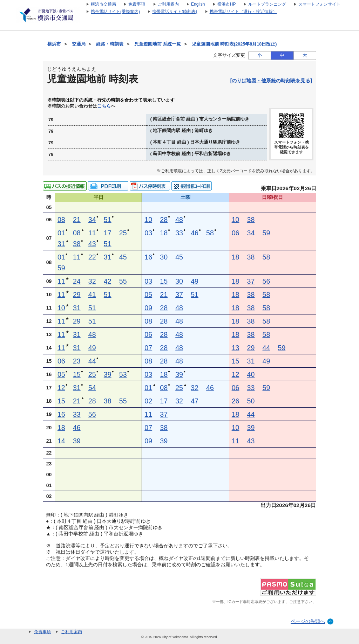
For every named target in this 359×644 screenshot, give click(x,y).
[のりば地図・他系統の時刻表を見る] (271, 81)
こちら (104, 106)
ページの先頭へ (308, 621)
